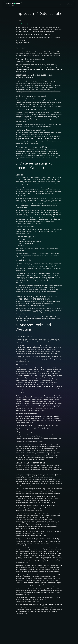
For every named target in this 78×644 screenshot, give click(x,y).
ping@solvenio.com (26, 49)
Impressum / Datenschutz (26, 641)
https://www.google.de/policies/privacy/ (27, 601)
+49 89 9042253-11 (26, 47)
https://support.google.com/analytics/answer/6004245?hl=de (34, 429)
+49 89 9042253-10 (11, 635)
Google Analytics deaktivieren (24, 422)
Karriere (62, 4)
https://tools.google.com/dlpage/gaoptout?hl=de (30, 411)
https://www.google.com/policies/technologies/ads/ (31, 535)
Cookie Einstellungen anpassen (26, 24)
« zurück (18, 20)
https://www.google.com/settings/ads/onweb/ (29, 511)
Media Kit (69, 4)
